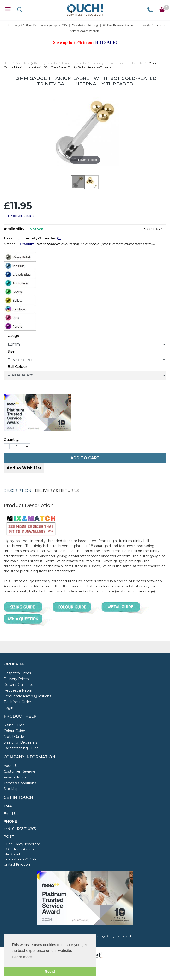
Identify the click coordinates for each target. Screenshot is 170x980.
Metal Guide (14, 737)
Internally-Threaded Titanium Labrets (117, 63)
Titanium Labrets (74, 63)
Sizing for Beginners (21, 742)
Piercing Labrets (45, 63)
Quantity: (11, 440)
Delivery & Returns (57, 491)
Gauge (13, 336)
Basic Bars (22, 63)
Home (8, 63)
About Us (11, 766)
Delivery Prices (16, 679)
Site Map (11, 789)
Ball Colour (17, 367)
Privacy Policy (15, 777)
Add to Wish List (24, 468)
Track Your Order (17, 702)
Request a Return (19, 690)
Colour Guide (14, 731)
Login (8, 708)
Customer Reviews (20, 771)
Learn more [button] (22, 957)
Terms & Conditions (20, 783)
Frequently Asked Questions (27, 696)
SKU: (148, 229)
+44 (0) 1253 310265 (20, 829)
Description (18, 491)
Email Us (11, 814)
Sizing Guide (14, 725)
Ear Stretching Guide (21, 748)
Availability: (14, 229)
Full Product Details (19, 216)
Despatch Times (17, 673)
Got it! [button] (50, 971)
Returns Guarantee (20, 685)
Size (11, 351)
